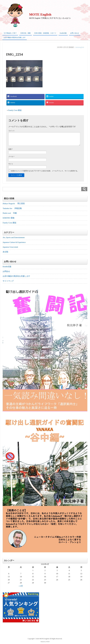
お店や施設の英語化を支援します (15, 37)
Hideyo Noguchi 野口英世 (14, 203)
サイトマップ (8, 281)
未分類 (5, 252)
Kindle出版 (63, 33)
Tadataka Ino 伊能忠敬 (12, 208)
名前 (11, 149)
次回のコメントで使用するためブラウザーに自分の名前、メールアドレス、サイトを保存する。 (45, 171)
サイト (11, 164)
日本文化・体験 (26, 33)
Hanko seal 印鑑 (10, 213)
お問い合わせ (75, 33)
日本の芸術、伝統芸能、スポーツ (45, 33)
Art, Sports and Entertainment (14, 237)
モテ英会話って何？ (10, 33)
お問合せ (6, 272)
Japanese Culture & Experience (14, 242)
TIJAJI (48, 642)
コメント (12, 131)
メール (11, 156)
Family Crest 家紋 (16, 110)
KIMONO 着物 (8, 218)
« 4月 (21, 586)
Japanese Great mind (10, 247)
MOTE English (40, 14)
